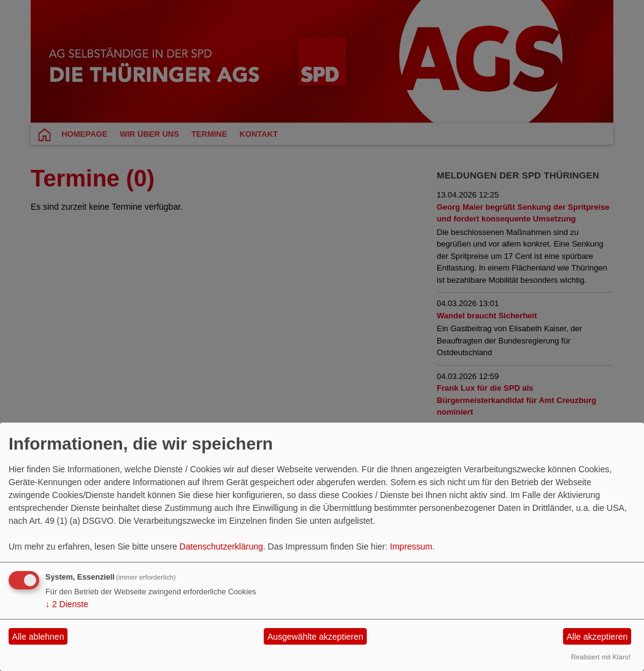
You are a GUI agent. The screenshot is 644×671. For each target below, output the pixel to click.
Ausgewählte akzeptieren (315, 637)
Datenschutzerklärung (221, 546)
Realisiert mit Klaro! (601, 657)
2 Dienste (67, 604)
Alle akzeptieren (597, 637)
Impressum (411, 546)
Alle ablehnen (38, 637)
